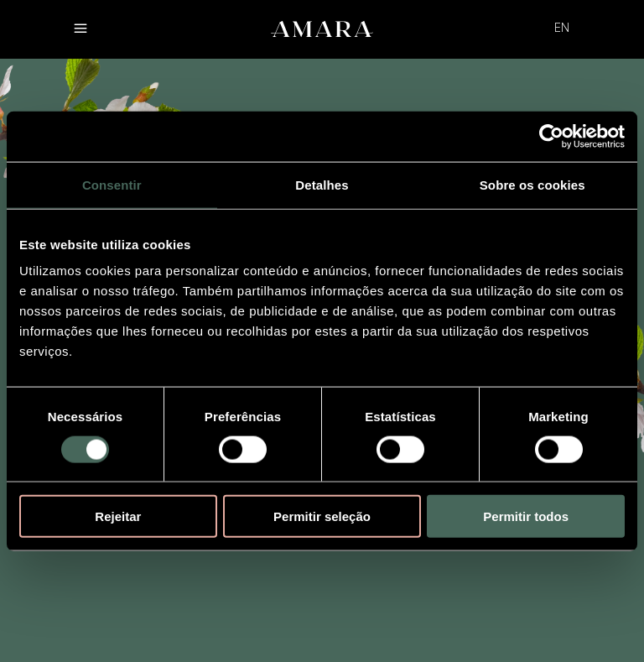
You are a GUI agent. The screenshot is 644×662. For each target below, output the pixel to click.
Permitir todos (526, 516)
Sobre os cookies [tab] (532, 184)
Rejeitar (118, 516)
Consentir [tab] (112, 184)
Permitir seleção (322, 516)
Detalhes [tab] (322, 184)
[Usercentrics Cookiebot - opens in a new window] (551, 136)
